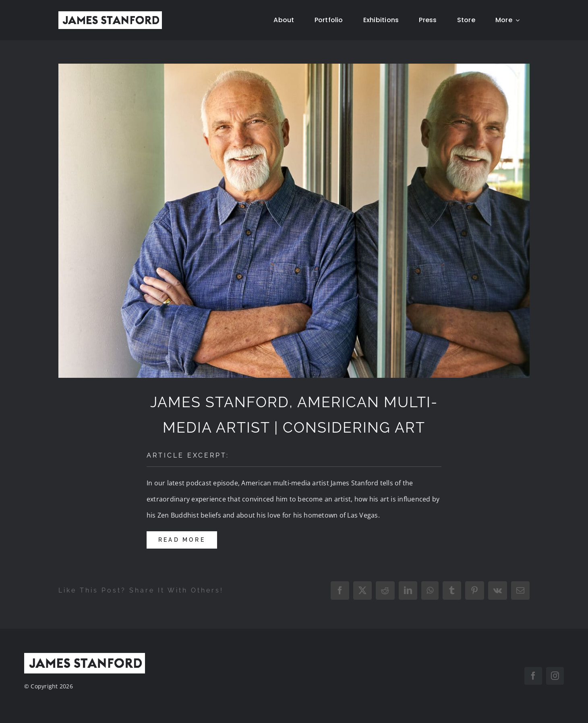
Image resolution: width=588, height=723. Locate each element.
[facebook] (533, 676)
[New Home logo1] (110, 15)
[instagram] (555, 676)
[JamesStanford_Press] (294, 221)
